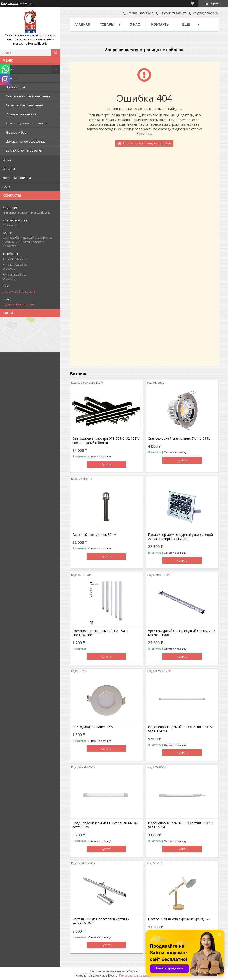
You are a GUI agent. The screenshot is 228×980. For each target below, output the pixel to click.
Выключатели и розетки (24, 150)
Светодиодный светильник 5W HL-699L (179, 438)
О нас (7, 160)
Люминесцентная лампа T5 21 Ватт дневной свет (101, 633)
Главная (82, 24)
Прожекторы (15, 87)
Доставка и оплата (17, 178)
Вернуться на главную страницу (147, 143)
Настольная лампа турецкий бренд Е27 (179, 919)
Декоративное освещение (26, 141)
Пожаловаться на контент (136, 976)
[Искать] (56, 53)
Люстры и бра (16, 132)
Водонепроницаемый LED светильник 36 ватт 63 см (105, 825)
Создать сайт (10, 3)
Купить (106, 464)
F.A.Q (6, 187)
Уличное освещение (21, 114)
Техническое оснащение (24, 105)
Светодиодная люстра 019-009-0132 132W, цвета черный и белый (106, 441)
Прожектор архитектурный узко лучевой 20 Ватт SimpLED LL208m (180, 537)
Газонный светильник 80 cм (94, 535)
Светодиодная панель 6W (93, 727)
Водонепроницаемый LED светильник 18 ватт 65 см (180, 825)
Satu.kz (134, 971)
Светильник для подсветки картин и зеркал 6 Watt (101, 921)
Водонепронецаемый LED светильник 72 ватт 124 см (180, 729)
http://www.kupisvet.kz (19, 291)
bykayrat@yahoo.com (18, 304)
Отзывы (9, 169)
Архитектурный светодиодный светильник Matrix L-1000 (182, 633)
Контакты (161, 24)
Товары (8, 69)
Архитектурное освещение (26, 123)
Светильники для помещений (28, 96)
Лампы (11, 78)
